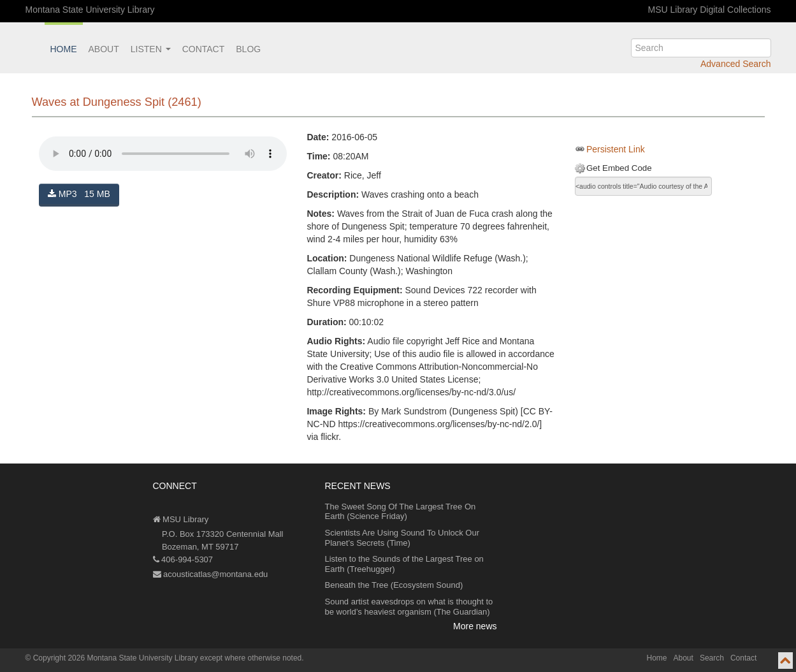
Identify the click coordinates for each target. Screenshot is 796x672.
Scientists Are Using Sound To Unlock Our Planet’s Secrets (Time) (402, 538)
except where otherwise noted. (252, 658)
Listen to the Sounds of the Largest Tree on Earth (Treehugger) (404, 564)
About (104, 49)
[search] (701, 48)
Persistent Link (616, 149)
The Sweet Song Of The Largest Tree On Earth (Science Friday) (401, 512)
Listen (151, 49)
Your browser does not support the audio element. (163, 154)
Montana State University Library (90, 10)
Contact (204, 49)
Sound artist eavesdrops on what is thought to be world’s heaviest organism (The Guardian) (409, 607)
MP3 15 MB (79, 194)
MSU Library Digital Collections (710, 10)
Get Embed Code (619, 168)
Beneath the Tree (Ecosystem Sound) (394, 585)
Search (712, 658)
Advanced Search (736, 64)
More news (475, 626)
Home (64, 49)
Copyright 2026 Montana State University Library (116, 658)
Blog (248, 49)
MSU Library (181, 519)
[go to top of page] (785, 661)
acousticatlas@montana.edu (211, 574)
